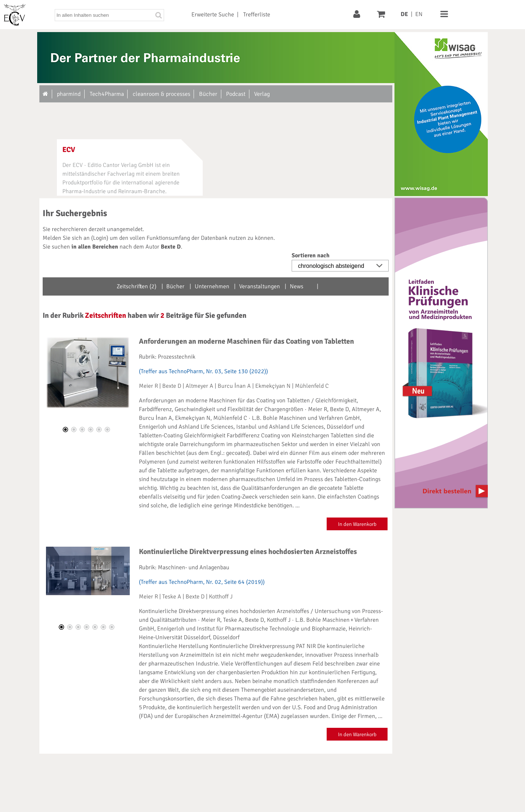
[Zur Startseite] (46, 94)
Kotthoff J (221, 597)
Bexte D (172, 386)
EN (419, 14)
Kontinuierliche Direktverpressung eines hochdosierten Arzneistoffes (248, 552)
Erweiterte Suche (213, 15)
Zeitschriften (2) (137, 286)
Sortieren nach (311, 255)
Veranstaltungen (260, 286)
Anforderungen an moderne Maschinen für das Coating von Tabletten (246, 341)
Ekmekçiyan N (273, 386)
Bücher (175, 286)
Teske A (172, 597)
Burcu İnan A (234, 386)
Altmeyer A (199, 386)
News (297, 286)
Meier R (148, 386)
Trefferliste (257, 15)
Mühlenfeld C (312, 386)
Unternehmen (212, 286)
